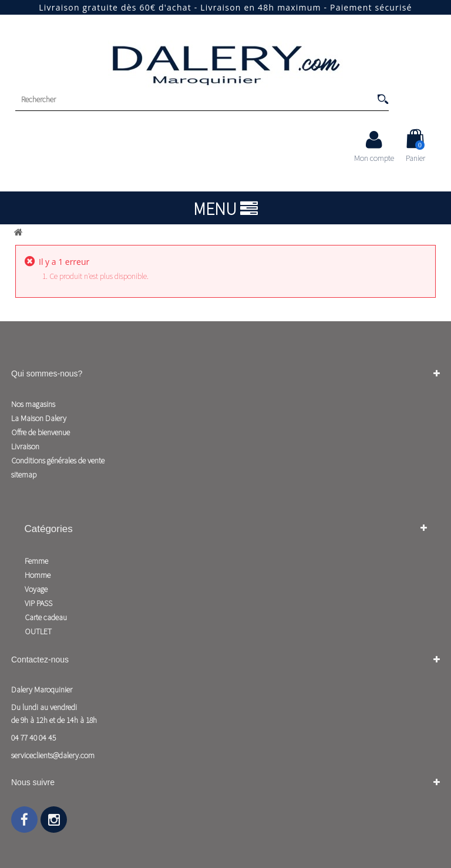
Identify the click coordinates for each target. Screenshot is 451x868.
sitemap (24, 475)
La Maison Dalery (39, 418)
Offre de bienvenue (41, 432)
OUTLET (38, 631)
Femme (36, 561)
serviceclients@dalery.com (53, 755)
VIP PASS (38, 603)
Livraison (25, 446)
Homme (38, 575)
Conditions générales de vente (58, 460)
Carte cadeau (46, 617)
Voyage (36, 589)
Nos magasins (33, 404)
